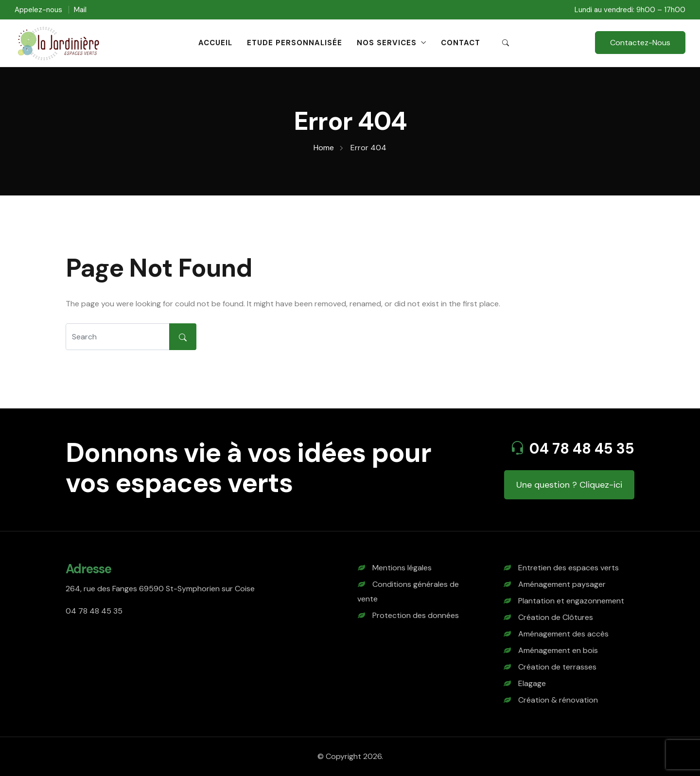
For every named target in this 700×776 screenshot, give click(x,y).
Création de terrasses (557, 667)
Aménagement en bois (558, 650)
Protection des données (416, 615)
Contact (461, 43)
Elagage (532, 683)
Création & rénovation (558, 700)
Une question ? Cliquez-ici (569, 485)
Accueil (215, 43)
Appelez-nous (38, 10)
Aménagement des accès (563, 634)
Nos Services (387, 43)
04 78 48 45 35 (582, 449)
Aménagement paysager (562, 584)
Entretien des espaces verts (569, 568)
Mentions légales (402, 568)
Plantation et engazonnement (571, 601)
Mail (80, 10)
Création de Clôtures (556, 617)
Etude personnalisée (295, 43)
